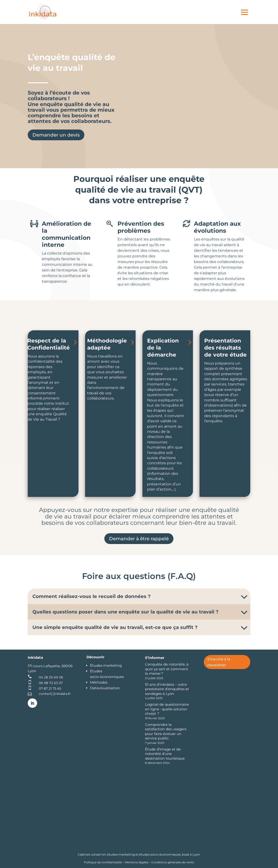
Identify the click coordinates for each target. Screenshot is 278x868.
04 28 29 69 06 (51, 677)
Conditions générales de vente (173, 862)
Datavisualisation (105, 688)
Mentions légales (137, 862)
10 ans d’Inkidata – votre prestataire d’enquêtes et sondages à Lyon (167, 689)
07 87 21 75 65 (50, 689)
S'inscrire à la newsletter (219, 662)
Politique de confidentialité (103, 862)
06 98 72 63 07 (51, 683)
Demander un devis (56, 135)
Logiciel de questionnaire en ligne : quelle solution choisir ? (167, 709)
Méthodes (99, 682)
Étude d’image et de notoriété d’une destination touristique (165, 754)
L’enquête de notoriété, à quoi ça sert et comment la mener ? (167, 669)
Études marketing (106, 665)
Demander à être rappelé (139, 539)
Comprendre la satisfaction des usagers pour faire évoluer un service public (166, 731)
